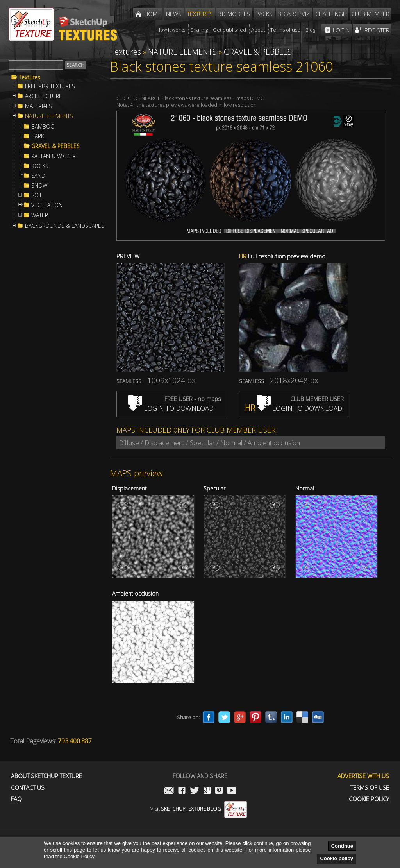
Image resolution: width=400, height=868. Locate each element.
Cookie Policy (369, 799)
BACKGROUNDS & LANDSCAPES (65, 226)
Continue (342, 846)
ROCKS (40, 166)
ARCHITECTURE (44, 96)
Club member (371, 14)
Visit (199, 809)
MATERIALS (38, 106)
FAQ (16, 799)
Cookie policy (337, 858)
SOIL (37, 195)
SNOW (39, 186)
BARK (38, 136)
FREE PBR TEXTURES (50, 86)
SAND (38, 176)
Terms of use (370, 788)
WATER (40, 215)
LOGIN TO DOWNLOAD (171, 408)
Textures (29, 77)
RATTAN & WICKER (54, 156)
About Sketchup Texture (46, 776)
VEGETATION (47, 205)
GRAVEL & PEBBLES (55, 146)
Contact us (28, 788)
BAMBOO (43, 127)
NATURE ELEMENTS (49, 116)
